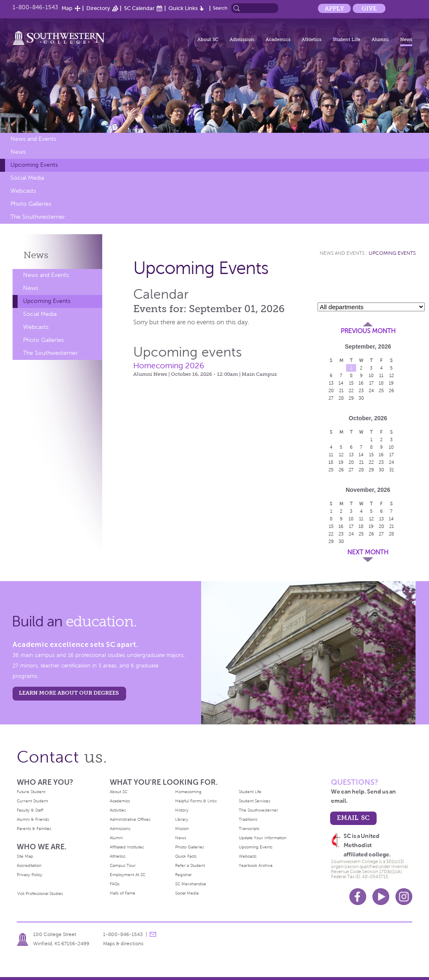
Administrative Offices (130, 819)
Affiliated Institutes (127, 847)
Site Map (25, 856)
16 (361, 383)
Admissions (120, 829)
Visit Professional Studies (40, 893)
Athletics (311, 39)
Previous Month (368, 331)
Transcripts (249, 829)
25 (381, 390)
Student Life (346, 39)
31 (392, 470)
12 (392, 375)
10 (371, 375)
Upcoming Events (34, 165)
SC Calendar (139, 8)
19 (391, 383)
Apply (334, 8)
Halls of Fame (123, 893)
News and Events (33, 139)
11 (381, 375)
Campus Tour (123, 865)
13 (331, 383)
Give (369, 8)
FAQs (115, 884)
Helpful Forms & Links (196, 801)
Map (67, 8)
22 (351, 390)
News (406, 39)
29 (351, 398)
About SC (208, 39)
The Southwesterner (38, 217)
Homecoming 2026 (169, 366)
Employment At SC (128, 875)
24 (371, 390)
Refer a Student (190, 865)
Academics (278, 39)
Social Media (27, 178)
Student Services (255, 801)
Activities (118, 810)
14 (341, 383)
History (182, 810)
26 (392, 390)
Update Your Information (263, 838)
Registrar (183, 875)
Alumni (380, 39)
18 (381, 383)
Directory (98, 8)
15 (351, 383)
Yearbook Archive (256, 865)
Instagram (404, 897)
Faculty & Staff (30, 810)
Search (220, 8)
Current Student (32, 801)
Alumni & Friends (33, 819)
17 (371, 383)
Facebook (358, 897)
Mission (182, 829)
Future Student (31, 792)
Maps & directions (123, 944)
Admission (242, 39)
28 (341, 398)
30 (361, 398)
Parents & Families (34, 829)
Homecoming (188, 792)
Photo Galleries (31, 204)
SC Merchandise (191, 884)
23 (361, 390)
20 (331, 390)
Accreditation (29, 865)
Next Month (368, 552)
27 (331, 398)
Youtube (381, 897)
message (153, 934)
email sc (353, 818)
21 (341, 390)
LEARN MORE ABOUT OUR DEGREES (69, 693)
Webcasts (23, 191)
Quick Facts (186, 856)
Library (182, 819)
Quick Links (183, 8)
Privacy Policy (30, 875)
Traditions (248, 819)
